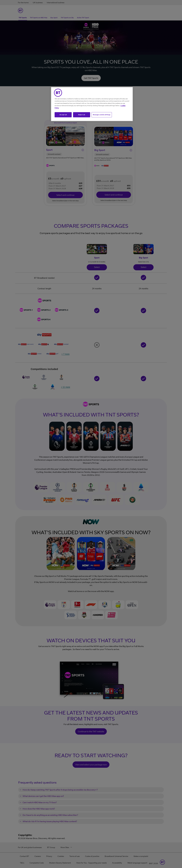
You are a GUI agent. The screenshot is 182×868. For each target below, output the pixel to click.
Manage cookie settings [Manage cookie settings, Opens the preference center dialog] (102, 115)
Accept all (63, 115)
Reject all (82, 115)
